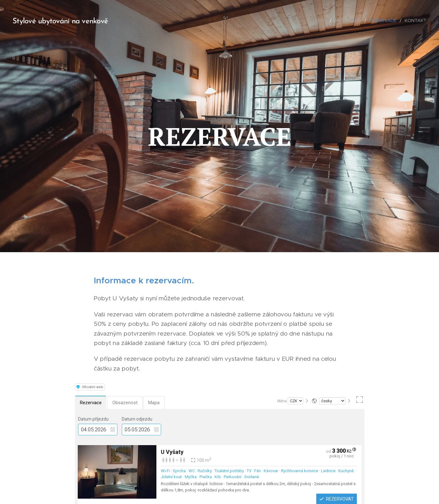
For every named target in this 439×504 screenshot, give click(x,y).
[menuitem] (322, 20)
